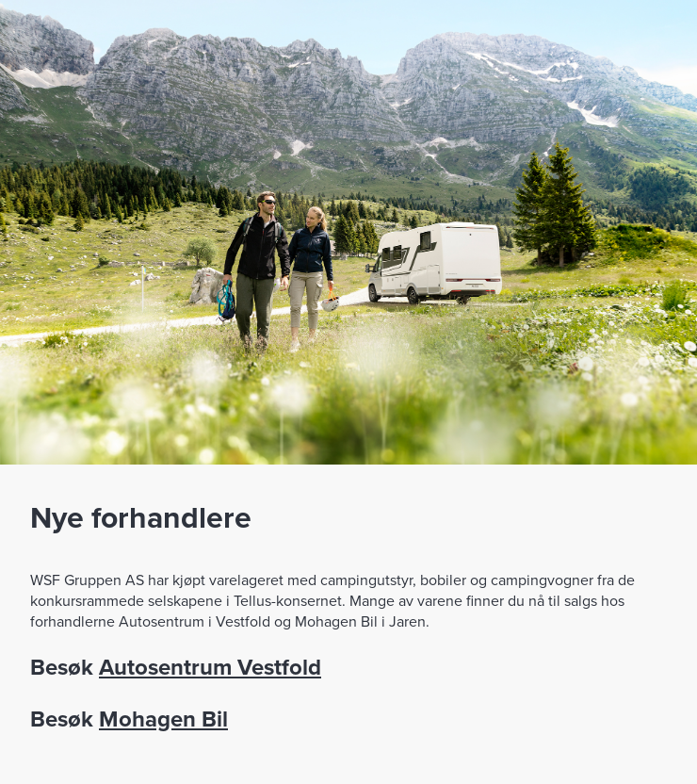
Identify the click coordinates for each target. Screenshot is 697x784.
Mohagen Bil (163, 719)
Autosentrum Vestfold (210, 667)
